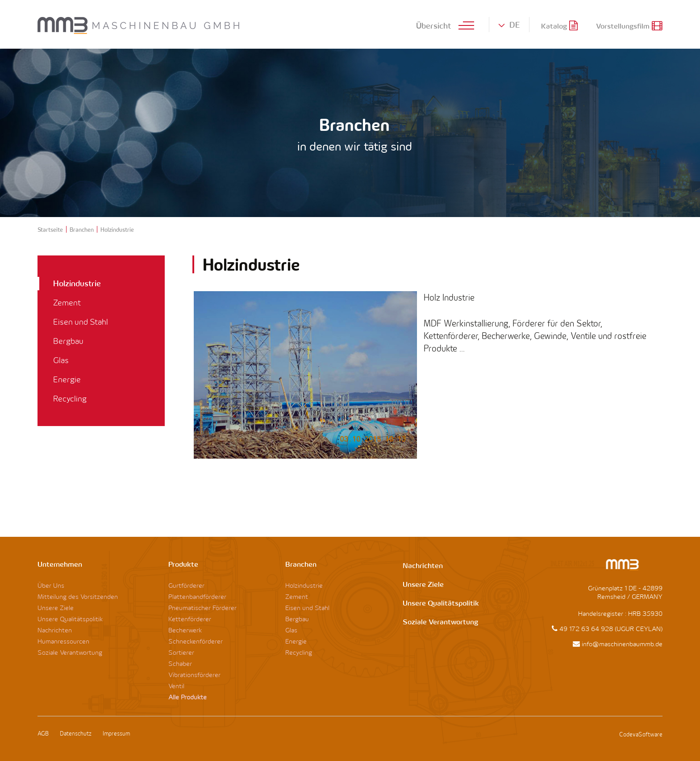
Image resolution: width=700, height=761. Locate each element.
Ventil (176, 686)
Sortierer (181, 652)
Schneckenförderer (196, 641)
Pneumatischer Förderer (202, 608)
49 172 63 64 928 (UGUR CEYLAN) (611, 629)
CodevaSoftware (641, 734)
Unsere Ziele (56, 608)
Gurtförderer (186, 585)
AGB (43, 733)
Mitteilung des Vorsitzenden (78, 596)
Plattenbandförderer (197, 596)
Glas (61, 360)
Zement (67, 303)
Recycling (70, 399)
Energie (67, 379)
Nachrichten (55, 630)
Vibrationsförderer (194, 675)
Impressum (116, 733)
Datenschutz (76, 733)
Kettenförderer (190, 619)
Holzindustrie (77, 283)
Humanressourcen (63, 641)
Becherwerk (185, 630)
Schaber (180, 663)
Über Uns (51, 585)
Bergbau (68, 341)
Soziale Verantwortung (70, 652)
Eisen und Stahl (81, 322)
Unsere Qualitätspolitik (70, 619)
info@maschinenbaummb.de (622, 644)
